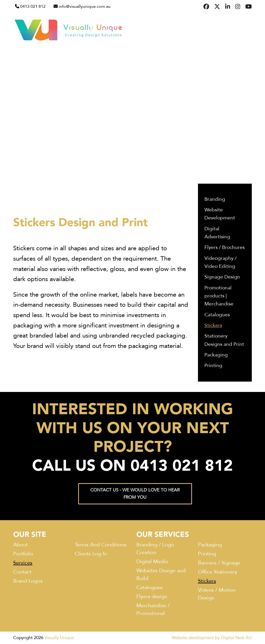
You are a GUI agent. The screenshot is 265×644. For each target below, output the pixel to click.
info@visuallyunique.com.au (85, 6)
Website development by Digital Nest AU (212, 638)
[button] (250, 30)
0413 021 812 (33, 6)
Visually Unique (59, 638)
